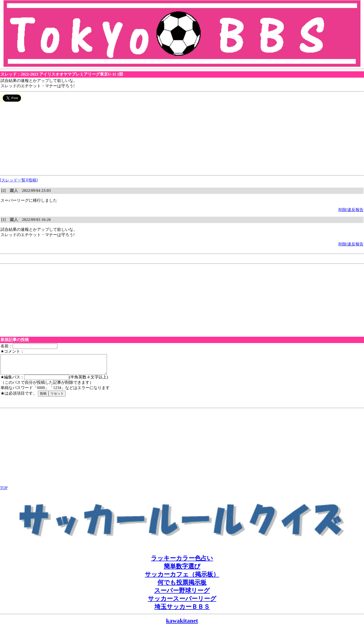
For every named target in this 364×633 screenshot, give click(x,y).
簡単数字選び (182, 570)
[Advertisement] (152, 138)
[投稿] (32, 180)
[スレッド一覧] (14, 180)
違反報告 (355, 210)
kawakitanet (182, 624)
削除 (343, 210)
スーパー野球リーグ (182, 594)
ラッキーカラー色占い (182, 562)
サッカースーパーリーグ (182, 602)
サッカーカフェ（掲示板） (182, 578)
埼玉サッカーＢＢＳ (182, 611)
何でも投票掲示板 (182, 586)
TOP (4, 492)
